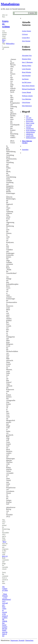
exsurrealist (30, 119)
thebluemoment (31, 138)
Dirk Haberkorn (27, 106)
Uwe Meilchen (27, 99)
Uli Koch (25, 34)
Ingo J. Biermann (27, 62)
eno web (29, 118)
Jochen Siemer (26, 31)
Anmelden (25, 150)
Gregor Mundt (26, 92)
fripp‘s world (30, 123)
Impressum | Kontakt (17, 640)
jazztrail (29, 127)
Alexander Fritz (27, 55)
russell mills (30, 136)
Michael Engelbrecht (28, 89)
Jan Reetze (25, 79)
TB (3, 42)
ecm (27, 116)
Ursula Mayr (26, 38)
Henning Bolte (26, 59)
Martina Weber (27, 66)
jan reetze (29, 125)
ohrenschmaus (30, 132)
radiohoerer (30, 134)
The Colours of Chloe (5, 589)
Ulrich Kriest (26, 102)
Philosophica (10, 44)
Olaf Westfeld (26, 76)
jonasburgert (30, 129)
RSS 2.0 (5, 556)
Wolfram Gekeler (27, 96)
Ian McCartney (27, 82)
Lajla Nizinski (26, 69)
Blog (4, 40)
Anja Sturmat (26, 41)
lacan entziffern (31, 130)
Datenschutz (29, 640)
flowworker (30, 121)
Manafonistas (10, 4)
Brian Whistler (27, 72)
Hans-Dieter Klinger (28, 86)
